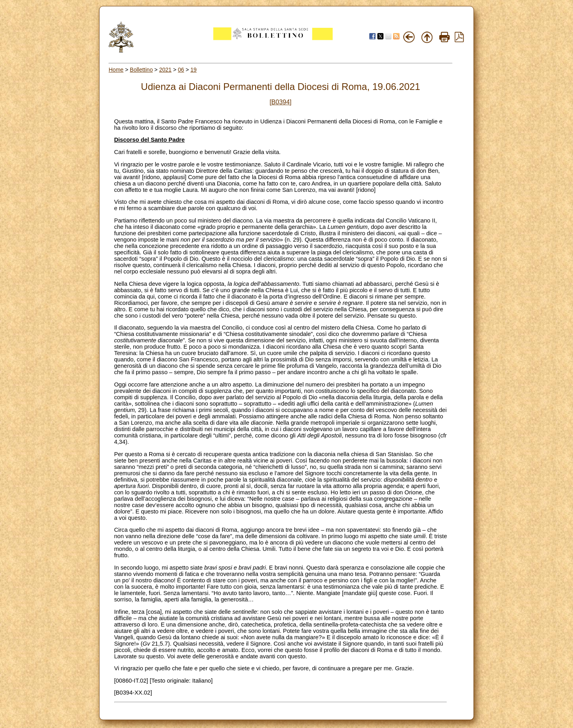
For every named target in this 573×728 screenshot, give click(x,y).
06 (181, 70)
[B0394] (280, 102)
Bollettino (141, 70)
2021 (165, 70)
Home (116, 70)
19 (194, 70)
